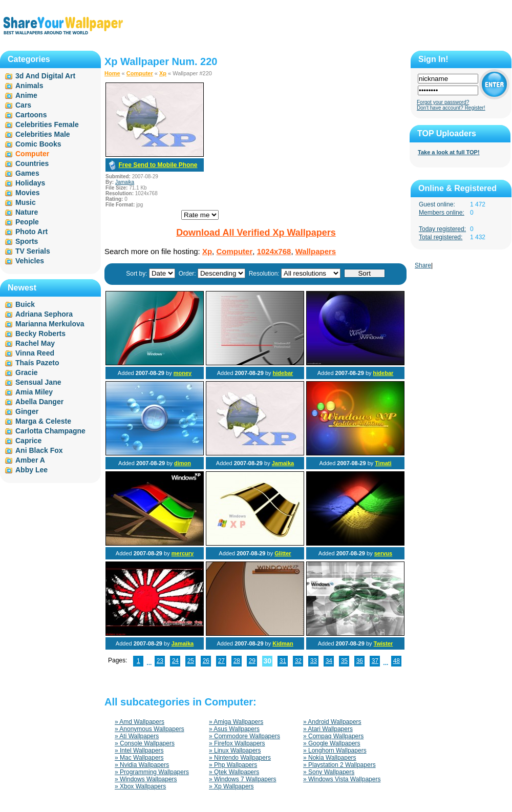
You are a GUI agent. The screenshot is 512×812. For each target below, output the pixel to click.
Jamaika (125, 182)
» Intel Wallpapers (139, 751)
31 (283, 661)
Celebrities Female (47, 124)
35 (344, 661)
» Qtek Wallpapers (234, 772)
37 (375, 661)
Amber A (30, 460)
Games (27, 173)
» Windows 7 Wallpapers (243, 779)
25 (191, 661)
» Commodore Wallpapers (244, 736)
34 (329, 661)
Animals (29, 86)
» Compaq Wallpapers (333, 736)
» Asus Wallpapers (234, 729)
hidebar (283, 373)
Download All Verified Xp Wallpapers (256, 233)
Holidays (30, 183)
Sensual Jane (38, 382)
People (27, 222)
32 (298, 661)
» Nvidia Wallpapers (142, 765)
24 (175, 661)
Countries (32, 163)
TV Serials (33, 251)
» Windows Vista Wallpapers (342, 779)
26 (206, 661)
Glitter (283, 553)
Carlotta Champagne (50, 431)
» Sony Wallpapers (329, 772)
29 (252, 661)
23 (160, 661)
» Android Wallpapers (332, 722)
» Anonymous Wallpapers (150, 729)
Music (26, 202)
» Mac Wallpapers (139, 758)
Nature (27, 212)
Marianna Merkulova (50, 324)
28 (237, 661)
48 (397, 661)
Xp (163, 73)
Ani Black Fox (39, 450)
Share (423, 265)
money (183, 373)
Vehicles (30, 261)
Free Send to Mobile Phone (158, 165)
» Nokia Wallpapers (330, 758)
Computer (140, 73)
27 (221, 661)
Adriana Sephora (44, 314)
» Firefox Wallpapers (237, 743)
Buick (25, 304)
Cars (23, 105)
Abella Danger (39, 402)
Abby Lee (31, 470)
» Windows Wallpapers (146, 779)
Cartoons (31, 115)
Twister (383, 643)
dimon (183, 463)
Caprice (28, 441)
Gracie (27, 372)
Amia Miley (34, 392)
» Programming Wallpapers (152, 772)
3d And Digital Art (45, 76)
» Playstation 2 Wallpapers (339, 765)
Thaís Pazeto (37, 363)
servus (383, 553)
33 (314, 661)
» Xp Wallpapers (231, 786)
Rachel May (35, 343)
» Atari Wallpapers (328, 729)
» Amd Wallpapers (140, 722)
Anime (26, 95)
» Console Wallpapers (145, 743)
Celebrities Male (43, 134)
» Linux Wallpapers (235, 751)
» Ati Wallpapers (137, 736)
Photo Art (31, 232)
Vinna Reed (35, 353)
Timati (383, 463)
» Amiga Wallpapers (236, 722)
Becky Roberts (40, 334)
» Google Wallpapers (332, 743)
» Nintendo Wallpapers (240, 758)
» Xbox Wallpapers (140, 786)
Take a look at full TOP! (449, 152)
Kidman (283, 643)
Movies (27, 193)
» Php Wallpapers (233, 765)
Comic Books (38, 144)
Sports (27, 241)
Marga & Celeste (43, 421)
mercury (183, 553)
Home (112, 73)
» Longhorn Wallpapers (335, 751)
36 (360, 661)
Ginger (27, 411)
